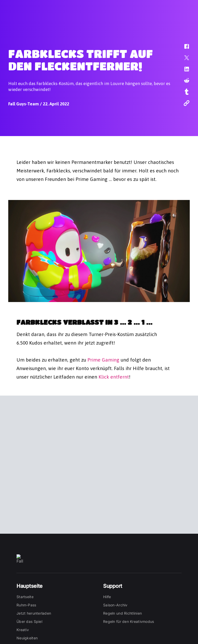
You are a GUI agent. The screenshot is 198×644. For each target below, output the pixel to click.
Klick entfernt (114, 376)
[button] (183, 49)
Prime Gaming (103, 359)
